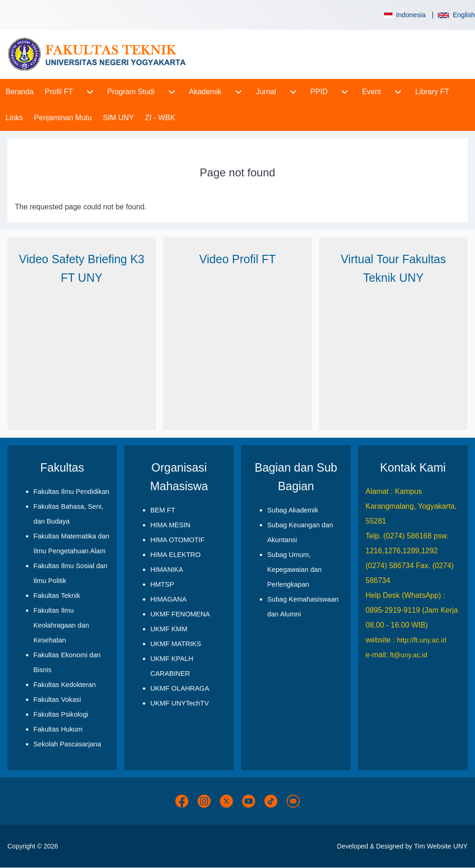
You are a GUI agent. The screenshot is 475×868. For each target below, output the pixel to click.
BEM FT (163, 510)
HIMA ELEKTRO (175, 555)
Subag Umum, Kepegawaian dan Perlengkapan (294, 570)
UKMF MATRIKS (176, 644)
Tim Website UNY (441, 846)
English (456, 15)
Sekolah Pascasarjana (67, 744)
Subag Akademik (293, 510)
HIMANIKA (167, 570)
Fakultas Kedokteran (64, 685)
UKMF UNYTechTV (180, 703)
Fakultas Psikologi (61, 714)
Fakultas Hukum (58, 729)
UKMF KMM (169, 629)
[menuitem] (20, 92)
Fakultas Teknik (57, 596)
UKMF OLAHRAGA (180, 688)
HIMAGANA (168, 599)
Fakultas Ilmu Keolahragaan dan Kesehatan (61, 625)
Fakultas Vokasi (57, 700)
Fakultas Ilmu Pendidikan (71, 492)
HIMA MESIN (170, 525)
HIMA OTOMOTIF (177, 540)
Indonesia (404, 15)
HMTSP (162, 584)
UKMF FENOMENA (180, 614)
